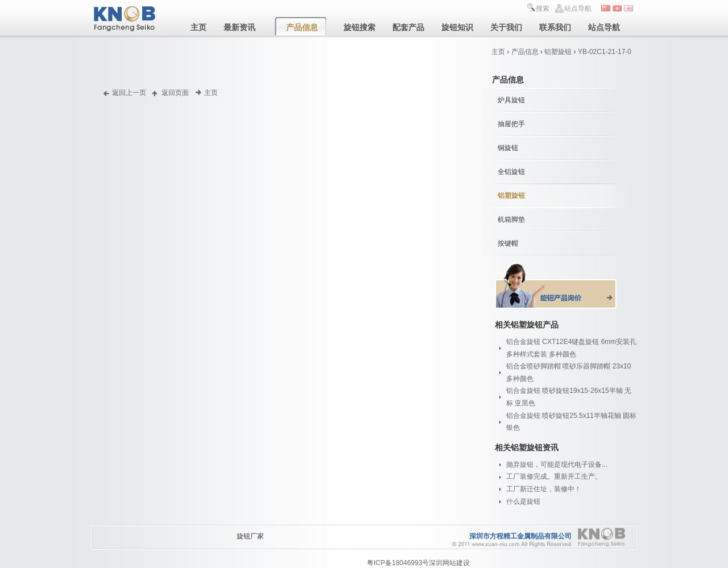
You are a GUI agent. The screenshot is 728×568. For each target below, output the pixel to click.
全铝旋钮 (511, 172)
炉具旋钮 (511, 100)
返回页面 (175, 92)
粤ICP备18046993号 (398, 563)
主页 (498, 52)
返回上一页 (129, 92)
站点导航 (578, 9)
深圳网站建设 (449, 563)
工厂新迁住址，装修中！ (544, 489)
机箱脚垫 (511, 219)
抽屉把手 (511, 124)
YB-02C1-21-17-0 (605, 52)
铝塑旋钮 (558, 52)
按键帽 (508, 243)
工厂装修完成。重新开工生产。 (554, 476)
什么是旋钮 (523, 501)
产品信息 (525, 52)
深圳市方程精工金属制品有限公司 (520, 536)
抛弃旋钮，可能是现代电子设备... (557, 465)
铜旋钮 (508, 148)
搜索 (543, 9)
